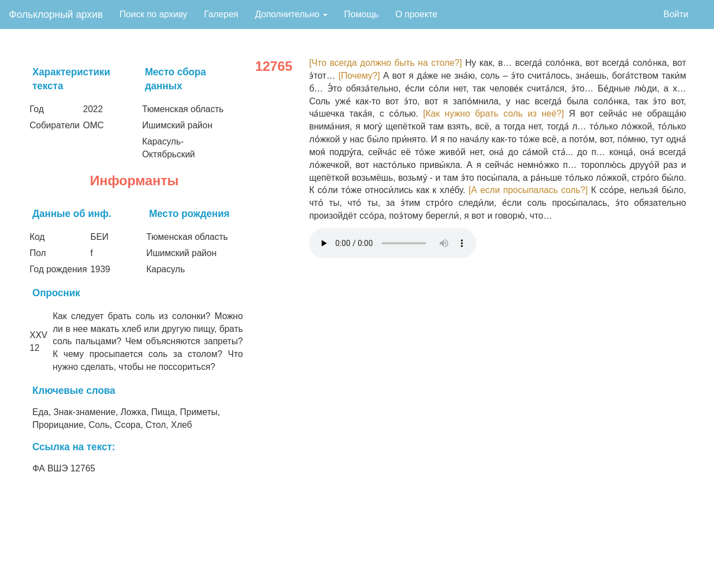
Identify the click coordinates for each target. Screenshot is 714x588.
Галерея (221, 14)
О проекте (416, 14)
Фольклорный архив (56, 15)
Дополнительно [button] (291, 14)
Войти (676, 14)
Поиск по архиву (153, 14)
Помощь (361, 14)
